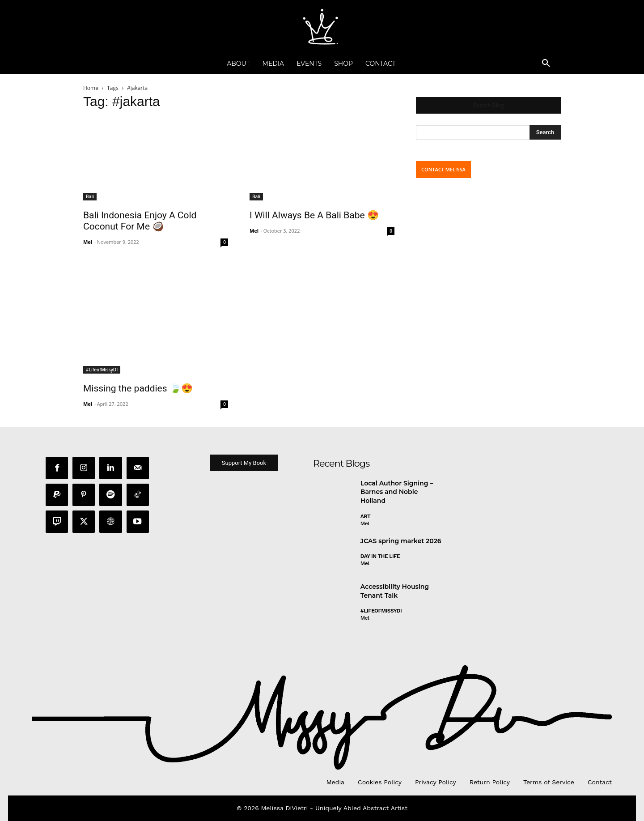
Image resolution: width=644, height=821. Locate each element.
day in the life (380, 557)
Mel (88, 242)
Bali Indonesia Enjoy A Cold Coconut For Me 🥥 (140, 221)
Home (91, 88)
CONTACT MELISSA (443, 169)
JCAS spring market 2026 (401, 542)
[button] (546, 64)
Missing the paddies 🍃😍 (138, 388)
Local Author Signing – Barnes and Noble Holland (397, 493)
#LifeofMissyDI (102, 370)
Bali (90, 196)
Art (365, 518)
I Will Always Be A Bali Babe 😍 (314, 215)
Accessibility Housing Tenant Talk (395, 592)
